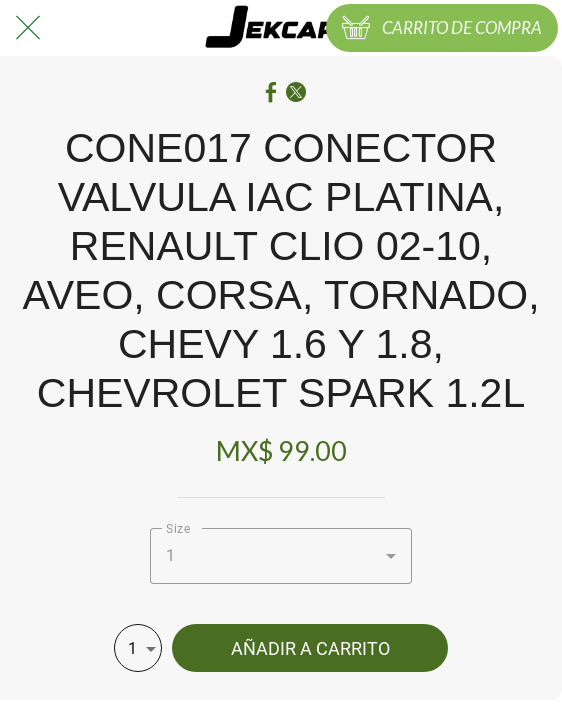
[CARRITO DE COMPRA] (442, 28)
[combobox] (281, 556)
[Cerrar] (28, 28)
